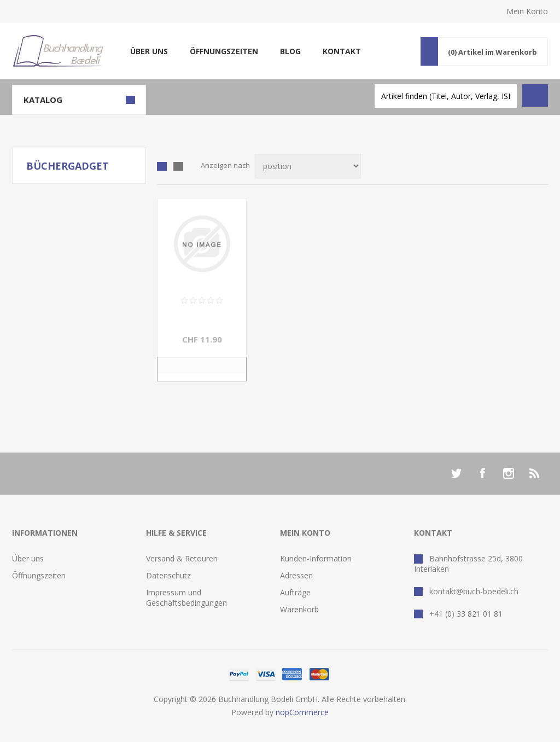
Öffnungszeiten (224, 51)
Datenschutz (168, 575)
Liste (178, 166)
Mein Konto (527, 11)
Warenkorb (299, 609)
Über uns (149, 51)
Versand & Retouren (182, 558)
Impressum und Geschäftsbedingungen (186, 598)
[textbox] (446, 96)
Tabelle (162, 166)
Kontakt (342, 51)
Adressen (296, 575)
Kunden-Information (316, 558)
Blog (290, 51)
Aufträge (295, 592)
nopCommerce (302, 712)
